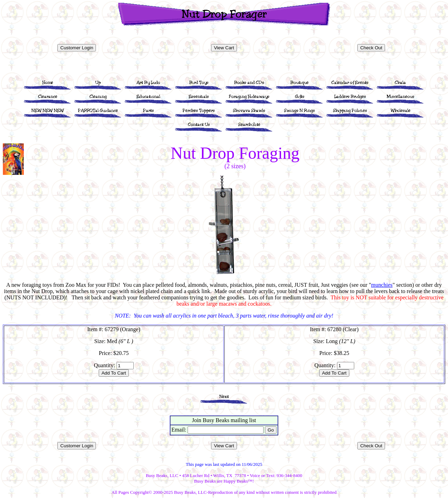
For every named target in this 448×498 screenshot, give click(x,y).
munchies (382, 285)
